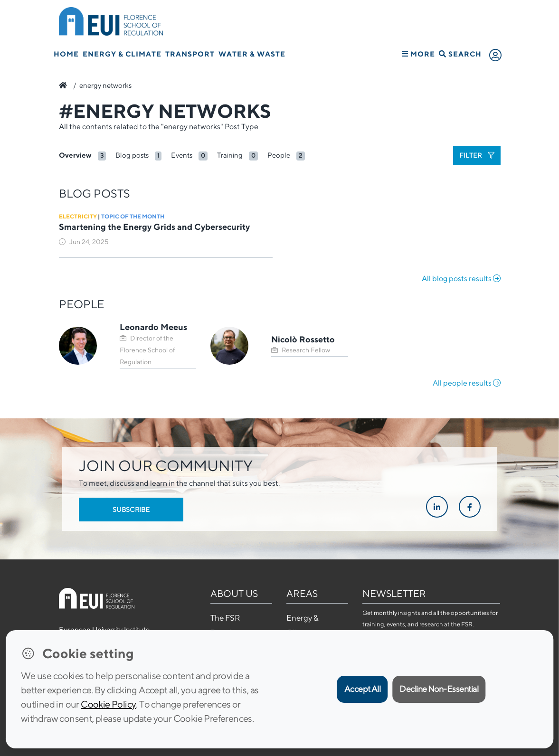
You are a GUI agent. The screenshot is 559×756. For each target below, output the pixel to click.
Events (182, 155)
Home (66, 54)
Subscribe (131, 510)
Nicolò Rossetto (303, 339)
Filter (477, 155)
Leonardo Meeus (153, 327)
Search (460, 54)
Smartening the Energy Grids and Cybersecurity (154, 227)
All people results (467, 383)
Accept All (363, 689)
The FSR (225, 618)
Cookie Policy (108, 704)
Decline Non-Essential (439, 689)
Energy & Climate (122, 54)
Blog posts (132, 155)
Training (230, 155)
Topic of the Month (133, 216)
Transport (190, 54)
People (279, 155)
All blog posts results (461, 279)
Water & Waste (252, 54)
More (418, 54)
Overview (75, 155)
